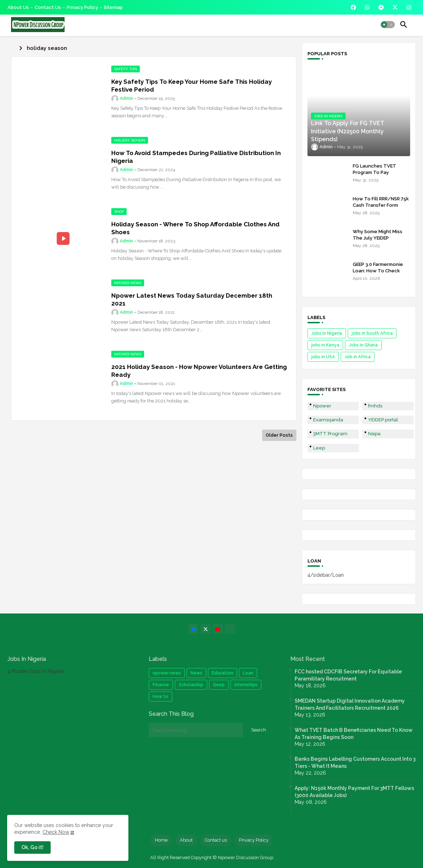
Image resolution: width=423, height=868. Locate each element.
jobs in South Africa (372, 333)
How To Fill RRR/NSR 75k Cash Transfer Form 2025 (381, 205)
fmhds (375, 406)
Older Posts (279, 435)
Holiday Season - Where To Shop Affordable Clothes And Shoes (195, 228)
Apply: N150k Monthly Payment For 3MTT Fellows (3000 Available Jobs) (354, 792)
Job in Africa (358, 357)
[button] (388, 25)
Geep (219, 685)
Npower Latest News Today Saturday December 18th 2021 (192, 299)
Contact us (48, 7)
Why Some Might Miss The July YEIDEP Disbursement (378, 238)
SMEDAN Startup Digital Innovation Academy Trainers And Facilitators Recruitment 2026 (350, 704)
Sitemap (113, 7)
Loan (248, 673)
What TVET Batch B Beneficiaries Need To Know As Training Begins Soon (354, 734)
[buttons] (353, 7)
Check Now (56, 832)
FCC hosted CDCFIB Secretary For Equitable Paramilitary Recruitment (348, 675)
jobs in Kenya (325, 345)
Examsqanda (328, 420)
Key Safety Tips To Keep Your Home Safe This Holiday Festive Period (192, 86)
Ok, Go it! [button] (32, 847)
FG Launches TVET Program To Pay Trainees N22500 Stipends (374, 176)
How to (160, 697)
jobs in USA (323, 357)
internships (246, 685)
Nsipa (374, 434)
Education (223, 673)
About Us (18, 7)
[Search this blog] (196, 730)
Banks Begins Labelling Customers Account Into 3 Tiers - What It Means (355, 762)
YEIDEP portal (383, 420)
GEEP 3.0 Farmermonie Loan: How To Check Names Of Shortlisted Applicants (378, 274)
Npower (322, 406)
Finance (161, 685)
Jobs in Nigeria (327, 333)
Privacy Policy (82, 7)
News (196, 673)
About (186, 840)
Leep (319, 448)
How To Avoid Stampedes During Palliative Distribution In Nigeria (196, 157)
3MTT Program (330, 434)
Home (161, 840)
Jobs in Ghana (363, 345)
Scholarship (191, 685)
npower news (167, 673)
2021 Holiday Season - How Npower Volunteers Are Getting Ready (199, 371)
